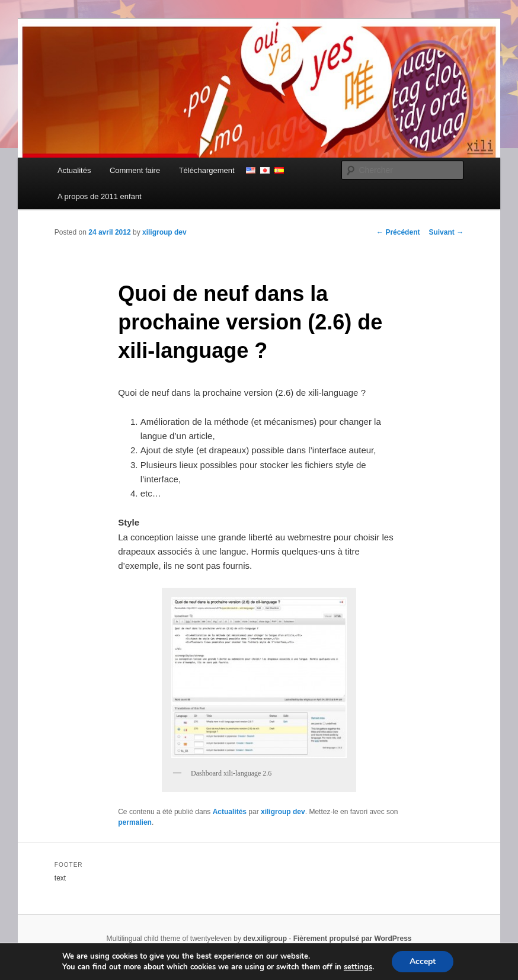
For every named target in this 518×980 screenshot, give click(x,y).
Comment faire (135, 170)
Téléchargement (207, 170)
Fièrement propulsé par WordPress (353, 939)
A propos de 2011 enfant (100, 196)
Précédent (398, 232)
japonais (265, 170)
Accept (423, 961)
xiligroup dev (164, 232)
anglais (251, 170)
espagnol (279, 170)
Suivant (446, 232)
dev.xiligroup (265, 939)
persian (293, 170)
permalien (135, 822)
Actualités (74, 170)
